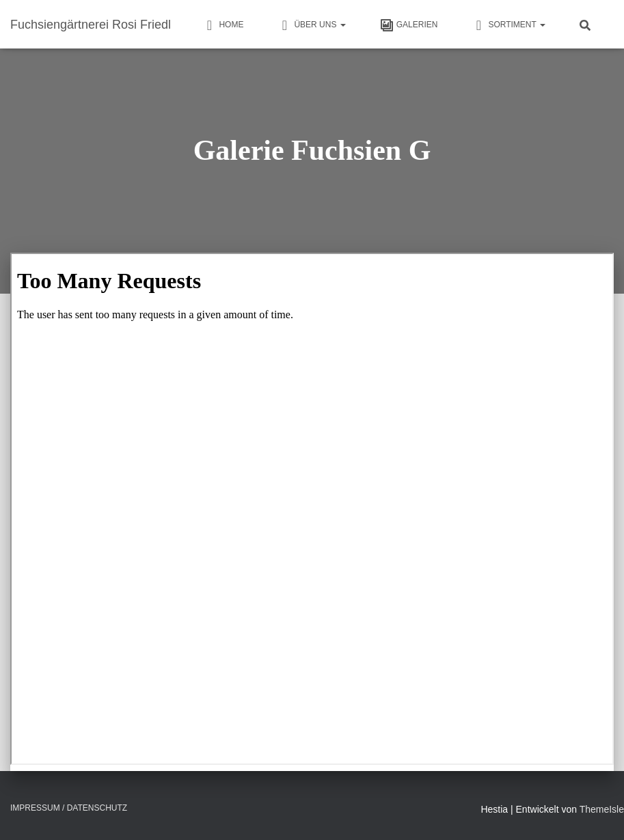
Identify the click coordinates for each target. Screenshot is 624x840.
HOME (223, 25)
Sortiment (508, 25)
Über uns (311, 25)
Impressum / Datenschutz (69, 808)
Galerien (409, 25)
